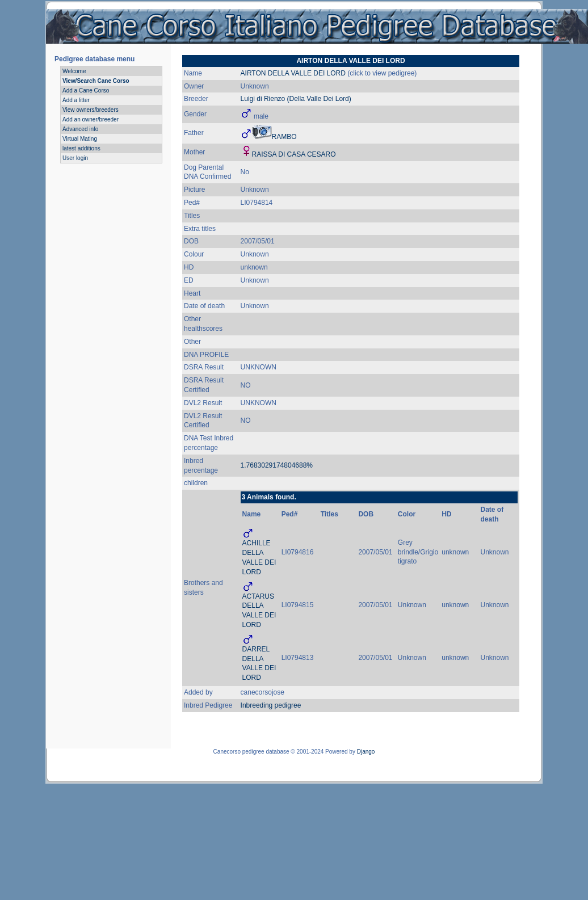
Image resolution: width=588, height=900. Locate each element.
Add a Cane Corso (86, 91)
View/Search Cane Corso (96, 81)
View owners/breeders (91, 110)
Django (366, 752)
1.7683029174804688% (277, 465)
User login (75, 158)
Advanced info (80, 129)
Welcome (74, 71)
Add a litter (76, 100)
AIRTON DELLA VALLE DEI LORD (293, 73)
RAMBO (284, 137)
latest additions (81, 148)
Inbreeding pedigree (271, 705)
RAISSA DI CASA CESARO (294, 154)
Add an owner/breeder (91, 119)
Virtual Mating (80, 139)
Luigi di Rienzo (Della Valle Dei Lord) (296, 99)
